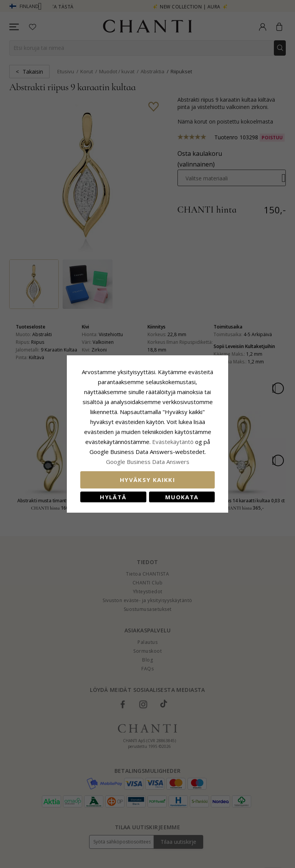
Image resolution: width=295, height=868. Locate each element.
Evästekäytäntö (173, 442)
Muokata (182, 497)
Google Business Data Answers (148, 462)
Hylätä (113, 497)
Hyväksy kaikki (147, 480)
